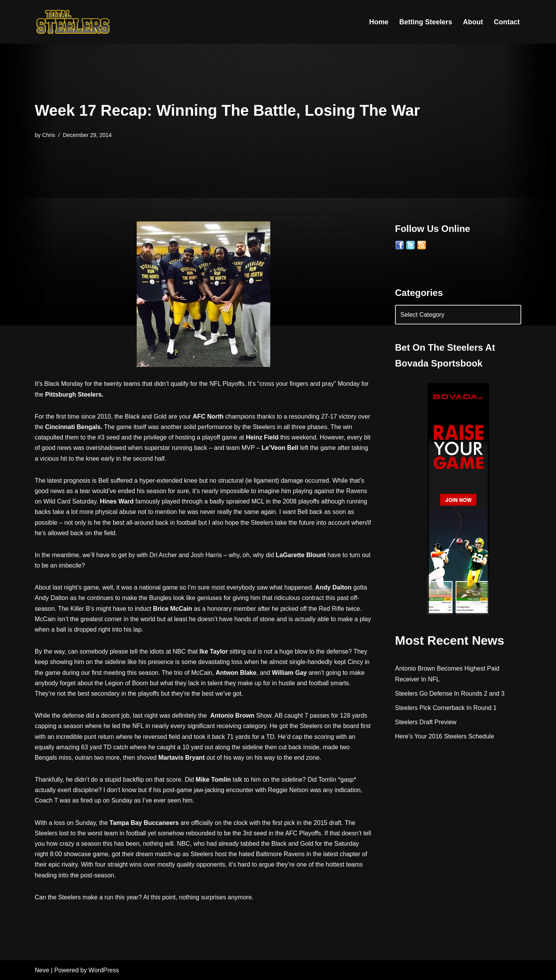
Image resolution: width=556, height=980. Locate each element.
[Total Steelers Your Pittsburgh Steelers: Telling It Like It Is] (73, 22)
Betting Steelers (426, 22)
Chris (49, 135)
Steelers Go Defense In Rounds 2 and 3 (450, 694)
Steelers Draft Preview (426, 722)
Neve (42, 970)
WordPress (104, 970)
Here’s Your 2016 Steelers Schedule (445, 736)
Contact (507, 22)
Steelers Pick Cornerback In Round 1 (446, 708)
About (473, 22)
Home (379, 22)
